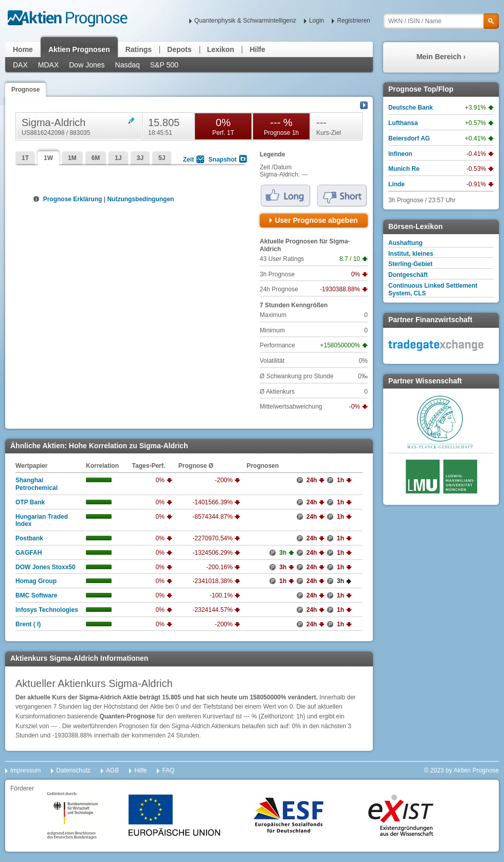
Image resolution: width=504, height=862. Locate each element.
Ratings (139, 49)
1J (118, 158)
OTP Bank (30, 502)
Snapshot (222, 160)
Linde (397, 184)
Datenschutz (73, 770)
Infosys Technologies (47, 610)
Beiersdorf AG (409, 138)
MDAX (48, 65)
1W (48, 158)
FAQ (168, 770)
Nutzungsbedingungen (140, 199)
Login (317, 21)
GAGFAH (29, 553)
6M (96, 158)
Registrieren (354, 21)
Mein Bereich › (441, 57)
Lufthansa (403, 123)
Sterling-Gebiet (410, 264)
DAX (20, 65)
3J (140, 158)
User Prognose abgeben (316, 220)
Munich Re (404, 169)
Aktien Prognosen (79, 49)
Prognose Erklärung (72, 199)
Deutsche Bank (411, 108)
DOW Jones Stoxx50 (46, 567)
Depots (179, 49)
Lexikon (221, 49)
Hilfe (257, 49)
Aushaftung (406, 243)
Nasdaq (128, 65)
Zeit (188, 160)
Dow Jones (87, 65)
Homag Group (36, 581)
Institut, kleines (411, 254)
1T (25, 158)
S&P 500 (164, 65)
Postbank (29, 538)
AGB (112, 770)
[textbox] (441, 21)
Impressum (25, 770)
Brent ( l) (28, 624)
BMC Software (36, 595)
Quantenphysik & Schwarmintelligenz (245, 21)
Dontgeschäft (408, 275)
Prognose (25, 90)
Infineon (400, 154)
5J (162, 158)
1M (72, 158)
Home (23, 49)
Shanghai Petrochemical (37, 484)
